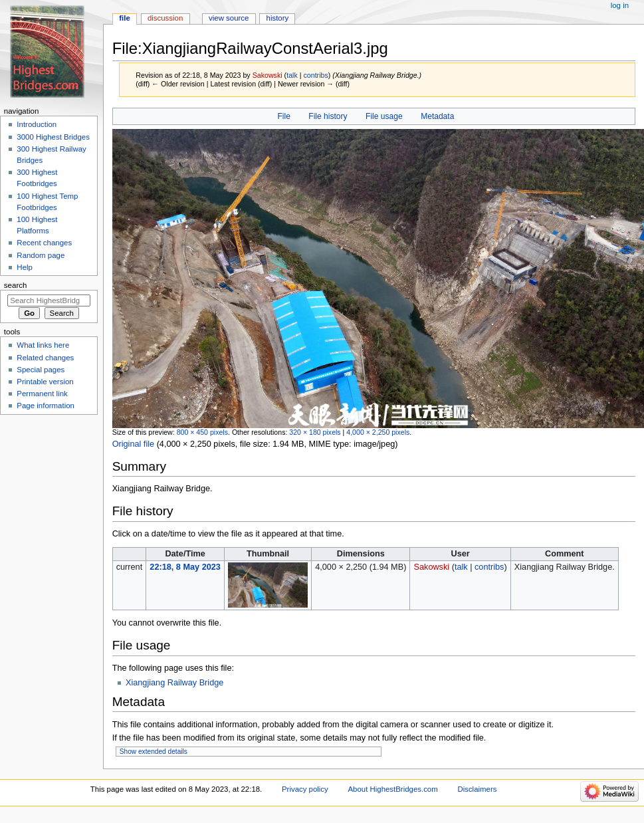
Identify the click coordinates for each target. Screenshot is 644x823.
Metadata (437, 116)
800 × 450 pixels (202, 432)
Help (25, 267)
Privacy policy (305, 789)
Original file (133, 444)
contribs (315, 75)
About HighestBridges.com (392, 789)
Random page (41, 255)
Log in (620, 5)
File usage (384, 116)
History (278, 18)
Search (16, 285)
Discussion (165, 18)
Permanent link (42, 394)
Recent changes (44, 243)
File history (328, 116)
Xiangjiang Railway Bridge (174, 683)
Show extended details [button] (154, 752)
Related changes (45, 358)
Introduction (37, 124)
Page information (46, 406)
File (283, 116)
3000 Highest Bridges (53, 137)
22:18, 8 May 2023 (185, 567)
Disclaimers (477, 789)
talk (292, 75)
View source (229, 18)
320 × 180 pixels (315, 432)
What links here (43, 345)
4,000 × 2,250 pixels (378, 432)
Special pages (41, 370)
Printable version (45, 382)
